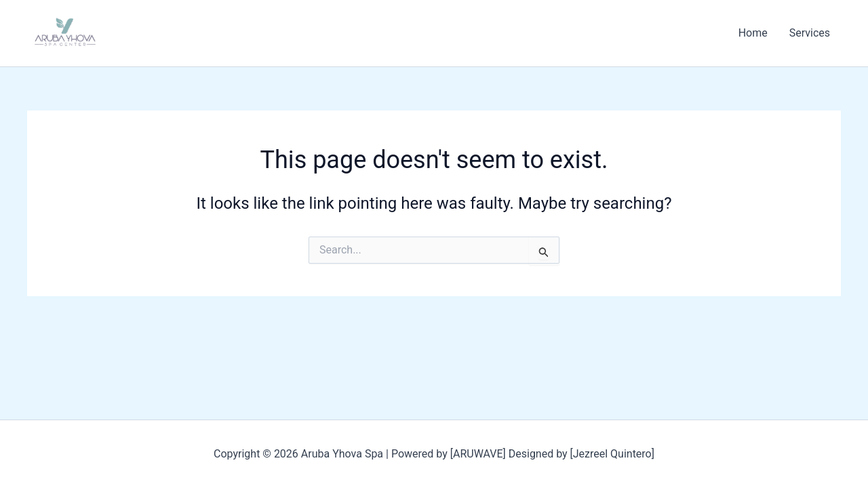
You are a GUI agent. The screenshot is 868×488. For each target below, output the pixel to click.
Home (753, 33)
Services (810, 33)
